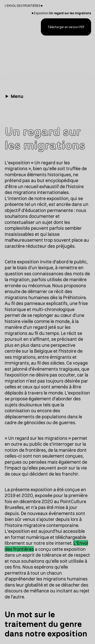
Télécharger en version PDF (66, 27)
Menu (17, 96)
